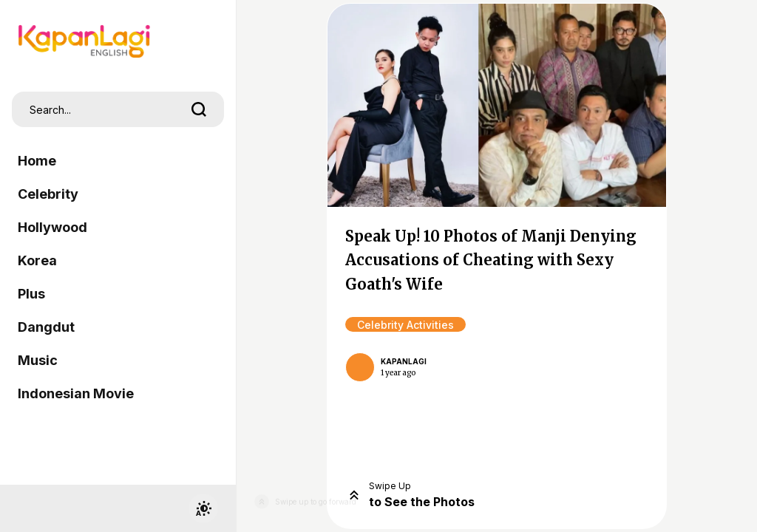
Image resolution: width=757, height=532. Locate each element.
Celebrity (48, 194)
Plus (31, 294)
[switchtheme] (203, 508)
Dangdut (46, 327)
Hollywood (52, 227)
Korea (37, 260)
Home (37, 161)
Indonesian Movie (76, 393)
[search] (199, 109)
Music (38, 360)
